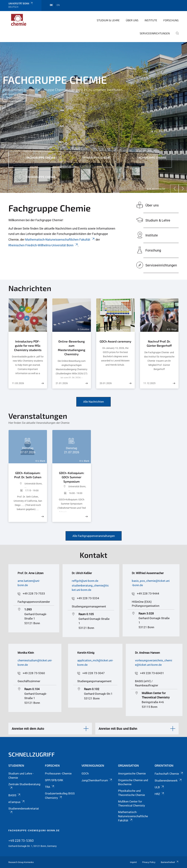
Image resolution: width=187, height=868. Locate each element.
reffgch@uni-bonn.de (85, 581)
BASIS (15, 795)
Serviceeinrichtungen (155, 33)
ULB (159, 787)
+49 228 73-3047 (93, 673)
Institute (151, 20)
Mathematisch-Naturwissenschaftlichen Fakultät (60, 240)
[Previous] (174, 189)
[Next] (183, 189)
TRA (50, 787)
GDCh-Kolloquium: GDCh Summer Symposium (72, 477)
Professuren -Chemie (58, 773)
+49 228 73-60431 (152, 673)
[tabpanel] (93, 117)
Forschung (171, 20)
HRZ (160, 794)
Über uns (132, 20)
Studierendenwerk (168, 781)
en (58, 5)
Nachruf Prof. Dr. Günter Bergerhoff (159, 344)
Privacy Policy (149, 862)
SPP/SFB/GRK (54, 780)
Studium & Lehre (108, 20)
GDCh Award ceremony (115, 341)
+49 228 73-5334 (88, 598)
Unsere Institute (15, 98)
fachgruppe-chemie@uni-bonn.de (34, 830)
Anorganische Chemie (132, 773)
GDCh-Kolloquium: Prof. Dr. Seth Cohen (28, 475)
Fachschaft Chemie (169, 774)
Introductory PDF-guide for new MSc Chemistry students (28, 346)
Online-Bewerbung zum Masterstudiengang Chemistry (72, 348)
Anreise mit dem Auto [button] (28, 729)
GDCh (85, 773)
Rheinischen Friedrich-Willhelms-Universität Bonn (43, 245)
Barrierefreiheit (170, 862)
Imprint (133, 862)
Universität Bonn (21, 3)
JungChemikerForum (97, 780)
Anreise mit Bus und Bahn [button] (118, 729)
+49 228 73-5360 (34, 673)
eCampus (17, 802)
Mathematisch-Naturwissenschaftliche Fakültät (133, 816)
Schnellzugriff (32, 754)
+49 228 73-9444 (148, 594)
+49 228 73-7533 (34, 594)
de (51, 5)
